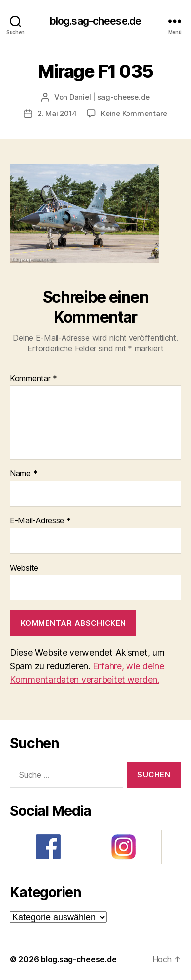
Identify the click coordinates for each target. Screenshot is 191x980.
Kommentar (33, 379)
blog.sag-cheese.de (95, 21)
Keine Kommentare (134, 113)
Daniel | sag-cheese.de (110, 97)
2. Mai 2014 (57, 113)
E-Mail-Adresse (40, 521)
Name (24, 474)
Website (24, 568)
